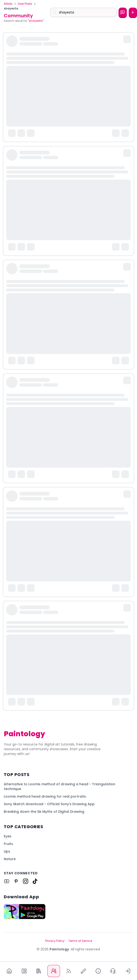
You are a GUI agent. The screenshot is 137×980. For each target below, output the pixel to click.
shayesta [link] (11, 9)
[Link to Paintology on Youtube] (7, 881)
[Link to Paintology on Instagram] (26, 881)
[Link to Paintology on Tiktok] (35, 881)
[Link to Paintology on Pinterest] (16, 881)
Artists (8, 4)
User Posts (25, 4)
